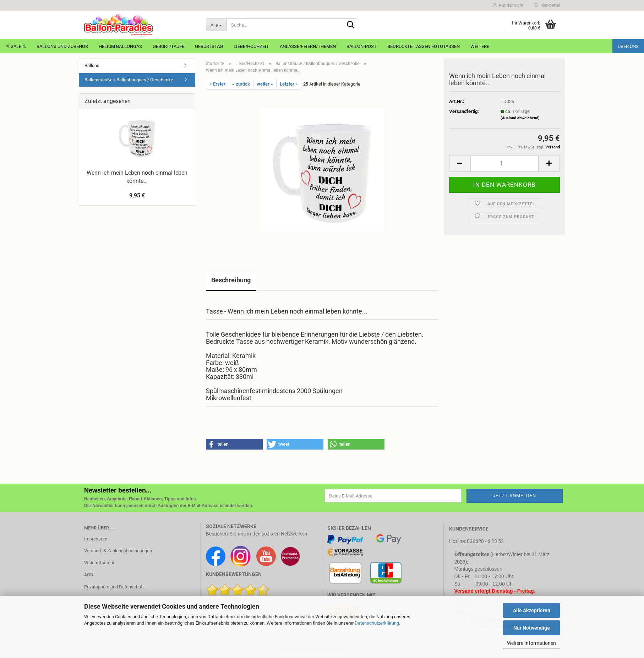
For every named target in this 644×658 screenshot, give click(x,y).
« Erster (217, 84)
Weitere (480, 46)
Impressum (96, 539)
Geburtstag (209, 46)
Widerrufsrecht (99, 563)
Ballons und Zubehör (62, 46)
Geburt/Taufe (168, 46)
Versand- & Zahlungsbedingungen (118, 551)
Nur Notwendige (532, 628)
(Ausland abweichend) (520, 118)
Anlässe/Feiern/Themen (308, 46)
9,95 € (137, 195)
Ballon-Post (362, 46)
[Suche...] (216, 25)
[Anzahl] (505, 164)
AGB (89, 575)
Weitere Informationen (531, 643)
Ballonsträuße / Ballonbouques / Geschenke (129, 80)
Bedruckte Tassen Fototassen (424, 46)
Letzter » (289, 84)
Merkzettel (547, 5)
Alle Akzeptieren (532, 610)
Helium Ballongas (120, 46)
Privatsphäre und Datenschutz (114, 587)
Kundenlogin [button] (508, 5)
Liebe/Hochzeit (251, 46)
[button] (460, 164)
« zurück (241, 84)
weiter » (265, 84)
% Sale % (16, 46)
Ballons (92, 66)
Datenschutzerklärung (377, 623)
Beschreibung (231, 280)
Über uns (628, 46)
